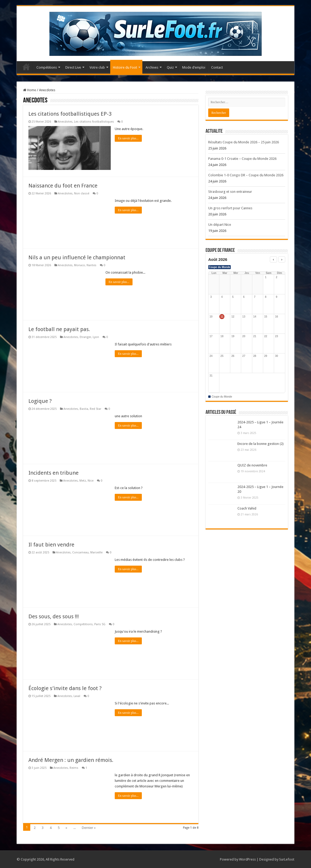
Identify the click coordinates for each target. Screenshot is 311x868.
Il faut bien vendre (51, 545)
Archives (152, 67)
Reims (74, 768)
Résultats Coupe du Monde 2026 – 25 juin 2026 (244, 142)
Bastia (84, 409)
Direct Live (73, 67)
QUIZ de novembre (252, 465)
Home (30, 90)
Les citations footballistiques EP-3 (70, 114)
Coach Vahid (247, 508)
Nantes (91, 265)
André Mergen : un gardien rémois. (71, 760)
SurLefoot (287, 859)
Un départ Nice (220, 225)
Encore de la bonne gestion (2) (261, 444)
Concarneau (80, 552)
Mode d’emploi (194, 67)
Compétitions (47, 67)
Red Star (95, 409)
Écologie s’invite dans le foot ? (65, 688)
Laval (77, 696)
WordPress (247, 859)
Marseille (96, 552)
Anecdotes (65, 122)
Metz (83, 481)
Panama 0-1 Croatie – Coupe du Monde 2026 (242, 159)
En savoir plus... (128, 138)
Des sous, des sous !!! (54, 616)
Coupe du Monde (220, 267)
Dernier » (89, 828)
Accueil (26, 67)
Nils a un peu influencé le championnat (77, 257)
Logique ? (40, 401)
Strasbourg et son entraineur (230, 192)
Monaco (80, 265)
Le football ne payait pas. (59, 329)
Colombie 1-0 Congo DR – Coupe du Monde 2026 (246, 175)
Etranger (85, 337)
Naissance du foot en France (63, 186)
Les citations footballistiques (94, 122)
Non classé (82, 193)
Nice (91, 481)
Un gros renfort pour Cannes (230, 208)
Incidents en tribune (54, 473)
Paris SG (100, 624)
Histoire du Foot (125, 67)
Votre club (97, 67)
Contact (217, 67)
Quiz (170, 67)
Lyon (96, 337)
